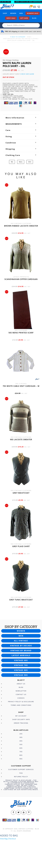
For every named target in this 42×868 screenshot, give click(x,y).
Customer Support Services (21, 769)
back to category (18, 37)
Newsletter (21, 691)
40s (21, 741)
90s (12, 162)
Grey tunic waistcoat (21, 600)
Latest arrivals (21, 655)
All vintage (21, 641)
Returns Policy (21, 777)
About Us (21, 684)
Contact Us (21, 694)
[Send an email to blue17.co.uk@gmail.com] (34, 7)
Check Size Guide (27, 74)
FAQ (21, 773)
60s (21, 748)
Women (13, 13)
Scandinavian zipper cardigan (21, 279)
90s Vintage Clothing (30, 39)
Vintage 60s (21, 660)
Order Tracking (21, 723)
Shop (5, 13)
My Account (21, 716)
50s (21, 744)
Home (29, 37)
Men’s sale (11, 18)
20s (21, 734)
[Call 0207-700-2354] (39, 7)
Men (21, 13)
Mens (21, 162)
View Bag (4, 839)
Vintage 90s (21, 675)
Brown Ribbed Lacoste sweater (21, 226)
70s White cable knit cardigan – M (21, 386)
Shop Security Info (21, 719)
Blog (34, 18)
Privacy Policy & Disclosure (21, 702)
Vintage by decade (21, 646)
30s (21, 737)
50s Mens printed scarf (21, 333)
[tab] (21, 118)
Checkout (12, 839)
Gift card (24, 18)
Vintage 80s (21, 670)
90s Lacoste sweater (21, 440)
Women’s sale (33, 13)
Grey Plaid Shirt (21, 546)
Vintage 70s (21, 665)
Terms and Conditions (21, 705)
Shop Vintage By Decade (12, 39)
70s (21, 752)
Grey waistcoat (21, 493)
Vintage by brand (21, 651)
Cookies (21, 698)
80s (21, 755)
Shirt (30, 162)
